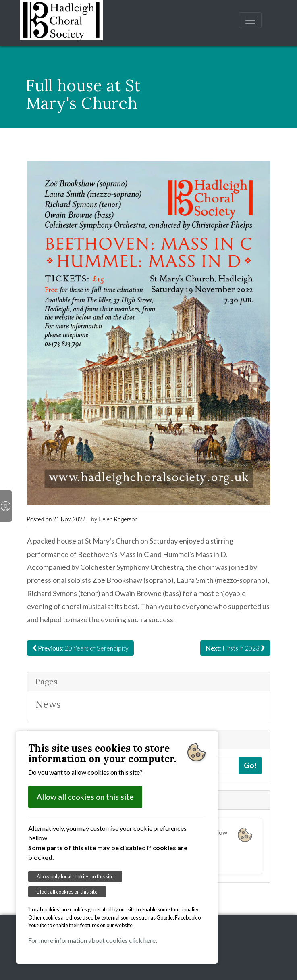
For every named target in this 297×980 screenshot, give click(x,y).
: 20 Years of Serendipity (80, 648)
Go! (250, 765)
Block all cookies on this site (67, 892)
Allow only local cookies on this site (75, 876)
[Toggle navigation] (250, 20)
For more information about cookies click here (92, 940)
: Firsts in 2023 (235, 648)
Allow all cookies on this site (85, 797)
